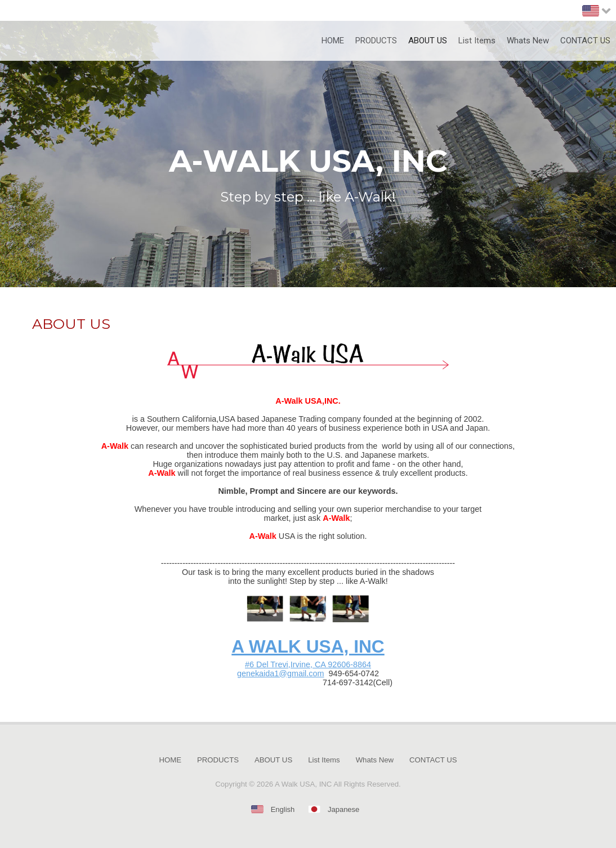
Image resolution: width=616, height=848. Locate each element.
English (283, 809)
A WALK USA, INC (308, 646)
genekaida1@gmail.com (281, 673)
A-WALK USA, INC (308, 161)
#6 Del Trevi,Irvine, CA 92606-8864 (308, 664)
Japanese (343, 809)
